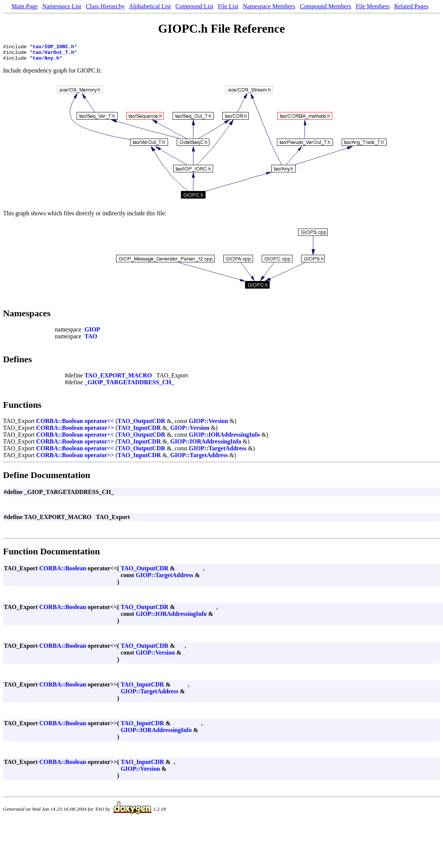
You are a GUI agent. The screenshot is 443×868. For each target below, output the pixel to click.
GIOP (92, 333)
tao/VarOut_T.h (53, 54)
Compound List (194, 6)
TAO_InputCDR (139, 431)
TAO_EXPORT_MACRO (118, 379)
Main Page (25, 6)
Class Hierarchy (105, 6)
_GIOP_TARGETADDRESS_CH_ (130, 386)
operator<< (99, 424)
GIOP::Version (208, 424)
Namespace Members (269, 6)
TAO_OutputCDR (141, 424)
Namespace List (62, 6)
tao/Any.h (46, 61)
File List (228, 6)
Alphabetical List (150, 6)
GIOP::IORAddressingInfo (224, 438)
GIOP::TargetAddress (218, 452)
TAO (91, 340)
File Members (373, 6)
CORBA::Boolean (60, 424)
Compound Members (325, 6)
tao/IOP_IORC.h (53, 47)
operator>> (99, 431)
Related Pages (411, 6)
